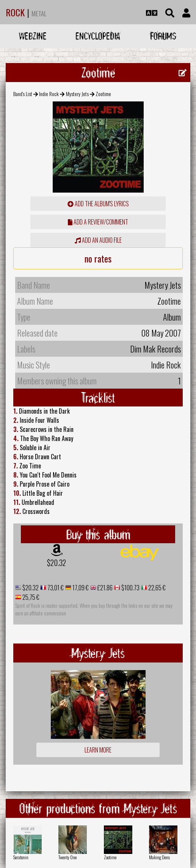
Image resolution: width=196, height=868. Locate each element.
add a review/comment (98, 222)
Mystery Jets (77, 94)
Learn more (98, 750)
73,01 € (55, 588)
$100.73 (130, 588)
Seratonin (21, 857)
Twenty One (67, 857)
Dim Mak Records (155, 349)
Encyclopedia (98, 36)
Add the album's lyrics (98, 204)
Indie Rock (49, 94)
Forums (163, 36)
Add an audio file (98, 240)
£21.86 (104, 588)
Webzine (33, 36)
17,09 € (80, 588)
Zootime (110, 857)
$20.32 (56, 563)
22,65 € (156, 588)
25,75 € (30, 597)
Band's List (23, 94)
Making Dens (159, 857)
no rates (98, 258)
